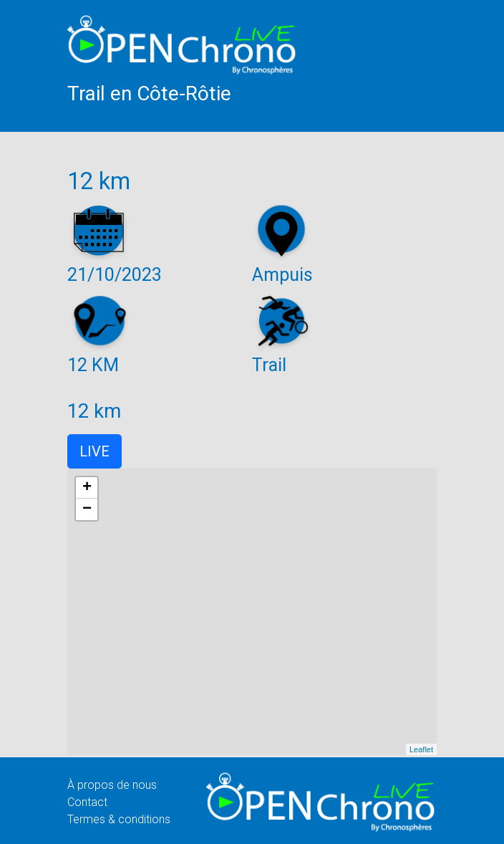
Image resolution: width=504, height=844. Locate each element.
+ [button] (87, 488)
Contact (87, 802)
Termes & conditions (119, 819)
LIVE (94, 451)
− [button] (87, 509)
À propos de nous (112, 785)
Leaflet (421, 749)
